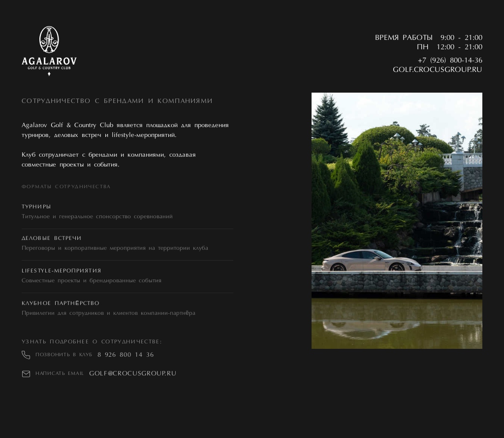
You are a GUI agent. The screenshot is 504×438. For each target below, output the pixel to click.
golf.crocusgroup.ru (438, 70)
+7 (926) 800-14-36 (450, 61)
